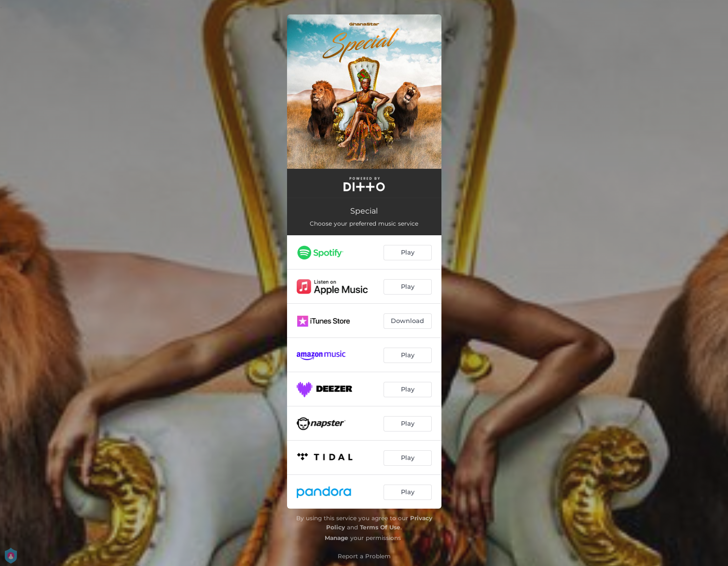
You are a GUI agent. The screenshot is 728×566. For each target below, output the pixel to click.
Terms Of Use (380, 527)
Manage (337, 538)
